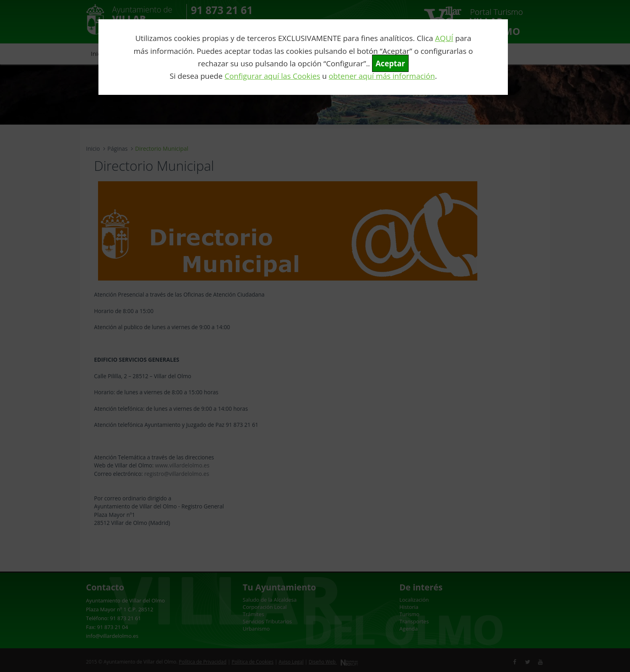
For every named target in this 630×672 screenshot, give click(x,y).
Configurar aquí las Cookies (272, 76)
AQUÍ (444, 38)
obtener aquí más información (382, 76)
